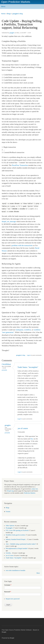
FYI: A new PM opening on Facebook (17, 530)
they (32, 439)
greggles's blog (18, 14)
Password (8, 592)
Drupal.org (10, 491)
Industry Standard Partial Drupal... (16, 539)
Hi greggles (9, 528)
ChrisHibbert (6, 364)
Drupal (12, 638)
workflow (28, 330)
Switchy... (9, 553)
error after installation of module (16, 570)
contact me (34, 489)
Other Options (10, 526)
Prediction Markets (30, 493)
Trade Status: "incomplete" (28, 367)
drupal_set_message (9, 221)
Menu (3, 6)
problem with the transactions (22, 245)
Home (3, 14)
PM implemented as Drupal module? (17, 548)
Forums (8, 512)
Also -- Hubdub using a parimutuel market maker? (21, 544)
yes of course (23, 428)
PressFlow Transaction (20, 165)
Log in (29, 355)
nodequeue (20, 330)
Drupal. (4, 632)
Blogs (9, 14)
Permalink (4, 370)
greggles (12, 33)
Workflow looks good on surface (16, 535)
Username (8, 585)
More (38, 573)
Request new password (13, 599)
